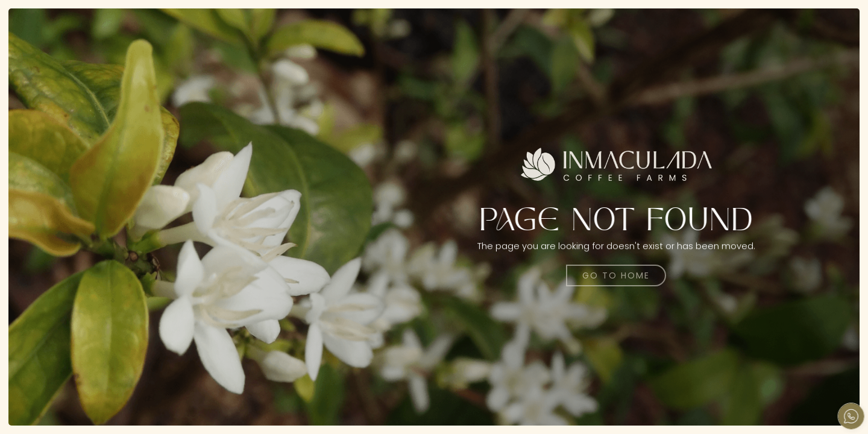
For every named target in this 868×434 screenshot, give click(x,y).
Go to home (616, 275)
